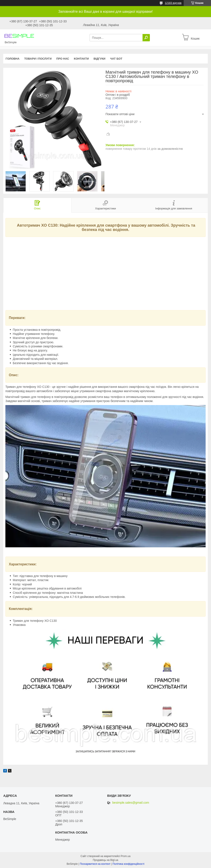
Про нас (63, 59)
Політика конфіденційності (129, 864)
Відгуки (99, 59)
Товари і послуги (38, 59)
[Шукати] (146, 38)
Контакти (81, 59)
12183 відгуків (173, 3)
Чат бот (116, 59)
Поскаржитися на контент (95, 864)
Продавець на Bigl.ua (105, 860)
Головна (12, 59)
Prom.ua (126, 856)
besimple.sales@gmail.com (131, 803)
